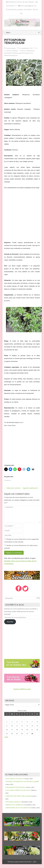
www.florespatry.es (11, 55)
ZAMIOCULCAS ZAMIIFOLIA (14, 805)
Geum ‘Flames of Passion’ (14, 779)
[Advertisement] (21, 214)
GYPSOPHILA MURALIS (13, 802)
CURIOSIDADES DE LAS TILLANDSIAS (17, 808)
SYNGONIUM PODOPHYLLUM (15, 787)
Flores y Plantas (12, 51)
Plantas (15, 53)
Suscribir (10, 622)
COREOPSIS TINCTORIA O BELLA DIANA (18, 796)
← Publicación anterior (12, 488)
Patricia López (11, 48)
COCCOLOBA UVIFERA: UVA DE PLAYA (18, 790)
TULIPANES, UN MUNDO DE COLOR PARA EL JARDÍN (22, 781)
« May (6, 737)
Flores (24, 51)
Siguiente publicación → (31, 488)
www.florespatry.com (26, 53)
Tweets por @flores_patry (22, 689)
